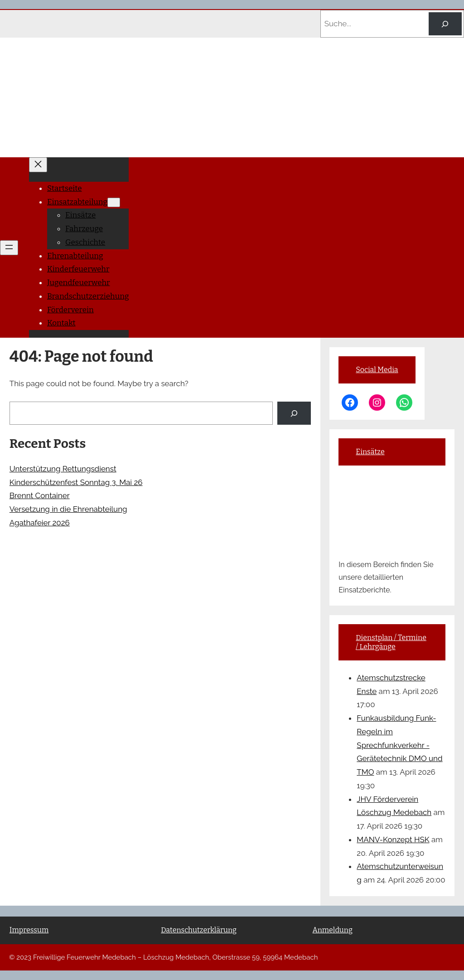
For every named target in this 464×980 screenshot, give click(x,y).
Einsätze (370, 452)
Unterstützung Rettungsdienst (63, 469)
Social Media (377, 370)
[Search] (445, 24)
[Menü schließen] (38, 165)
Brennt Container (40, 495)
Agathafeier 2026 (40, 523)
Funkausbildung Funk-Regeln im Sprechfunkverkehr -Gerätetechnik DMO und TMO (399, 745)
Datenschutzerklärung (199, 930)
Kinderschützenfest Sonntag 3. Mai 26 (76, 482)
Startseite (64, 188)
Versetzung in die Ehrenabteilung (68, 509)
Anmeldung (333, 930)
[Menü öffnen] (9, 248)
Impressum (29, 930)
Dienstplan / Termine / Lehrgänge (391, 642)
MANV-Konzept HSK (393, 839)
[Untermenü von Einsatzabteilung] (114, 202)
